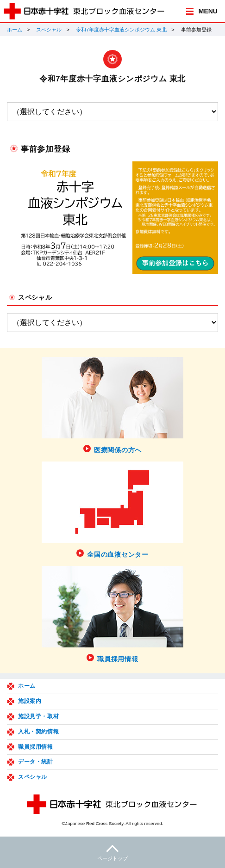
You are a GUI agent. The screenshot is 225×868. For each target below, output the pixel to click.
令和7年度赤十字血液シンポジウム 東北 (121, 30)
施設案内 (30, 701)
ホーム (15, 30)
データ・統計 (36, 762)
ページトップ (112, 852)
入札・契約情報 (38, 732)
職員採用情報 (36, 747)
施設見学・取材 (38, 716)
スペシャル (49, 30)
